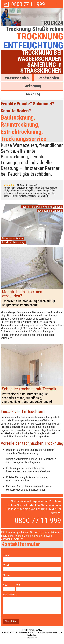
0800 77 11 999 (28, 4)
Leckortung (32, 86)
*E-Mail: (6, 565)
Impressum (32, 638)
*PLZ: (5, 585)
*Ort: (18, 585)
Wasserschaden (17, 78)
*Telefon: (7, 575)
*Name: (6, 555)
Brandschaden (48, 78)
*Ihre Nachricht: (10, 595)
